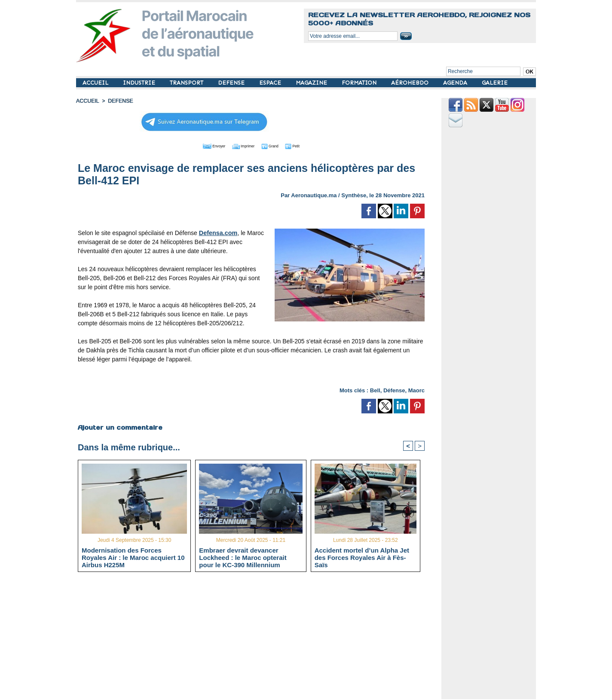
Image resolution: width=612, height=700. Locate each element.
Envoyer (202, 145)
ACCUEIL (96, 83)
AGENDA (456, 83)
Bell (375, 390)
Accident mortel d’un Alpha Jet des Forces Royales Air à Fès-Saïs (362, 557)
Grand (277, 145)
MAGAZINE (312, 83)
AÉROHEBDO (411, 83)
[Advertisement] (258, 639)
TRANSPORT (187, 83)
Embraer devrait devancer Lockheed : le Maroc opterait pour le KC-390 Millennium (243, 557)
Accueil (87, 101)
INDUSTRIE (140, 83)
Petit (306, 145)
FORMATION (360, 83)
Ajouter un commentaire (120, 427)
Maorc (416, 390)
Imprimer (241, 145)
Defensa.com (218, 232)
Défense (394, 390)
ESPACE (271, 83)
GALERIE (495, 83)
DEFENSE (232, 83)
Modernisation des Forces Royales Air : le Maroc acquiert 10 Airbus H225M (133, 557)
